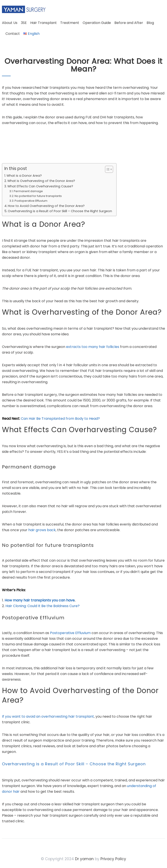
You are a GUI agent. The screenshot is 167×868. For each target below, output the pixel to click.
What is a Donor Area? (24, 176)
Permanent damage (28, 191)
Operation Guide (97, 23)
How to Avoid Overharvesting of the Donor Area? (46, 206)
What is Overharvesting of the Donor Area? (41, 181)
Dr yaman (84, 859)
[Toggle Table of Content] (107, 169)
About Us (10, 23)
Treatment (70, 23)
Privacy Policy (113, 859)
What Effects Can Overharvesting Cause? (40, 186)
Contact (13, 34)
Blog (150, 23)
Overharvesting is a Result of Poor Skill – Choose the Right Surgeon (60, 211)
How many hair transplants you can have (40, 600)
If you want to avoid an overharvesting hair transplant (48, 716)
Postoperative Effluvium (31, 201)
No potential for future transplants (38, 196)
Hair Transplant (43, 23)
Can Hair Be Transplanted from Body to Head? (60, 419)
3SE (24, 23)
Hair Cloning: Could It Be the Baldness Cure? (43, 606)
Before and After (129, 23)
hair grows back (42, 530)
